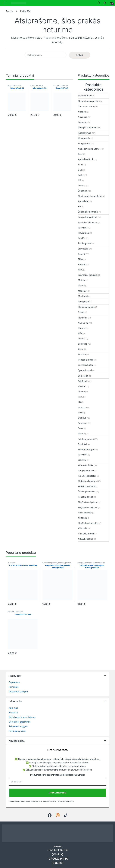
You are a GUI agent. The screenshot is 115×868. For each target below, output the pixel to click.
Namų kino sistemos (88, 127)
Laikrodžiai (17, 85)
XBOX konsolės (85, 539)
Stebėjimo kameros (87, 481)
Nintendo (82, 518)
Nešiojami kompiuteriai (89, 149)
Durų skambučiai (86, 471)
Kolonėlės (83, 122)
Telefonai (82, 381)
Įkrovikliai (83, 228)
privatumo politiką (66, 801)
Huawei (82, 264)
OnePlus (82, 418)
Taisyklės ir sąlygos (18, 726)
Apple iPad (83, 323)
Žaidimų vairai (85, 243)
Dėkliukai (82, 444)
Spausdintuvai (85, 370)
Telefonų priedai (86, 439)
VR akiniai (83, 528)
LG (79, 402)
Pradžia (10, 11)
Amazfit (56, 85)
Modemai (83, 291)
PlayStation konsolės (88, 523)
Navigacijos (84, 302)
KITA (10, 85)
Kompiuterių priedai (87, 217)
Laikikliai (82, 460)
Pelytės (82, 238)
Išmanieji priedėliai (87, 476)
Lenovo (82, 185)
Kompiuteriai (84, 144)
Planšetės (83, 318)
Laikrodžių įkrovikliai (88, 275)
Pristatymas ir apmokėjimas (22, 717)
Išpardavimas (84, 133)
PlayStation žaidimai (88, 507)
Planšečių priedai (86, 307)
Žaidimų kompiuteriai (88, 212)
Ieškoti (99, 3)
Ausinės (82, 112)
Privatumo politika (18, 731)
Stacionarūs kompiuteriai (90, 196)
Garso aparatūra (86, 106)
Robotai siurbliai (86, 360)
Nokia (81, 413)
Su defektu (83, 376)
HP (79, 180)
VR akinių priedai (86, 534)
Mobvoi (82, 280)
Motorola (82, 407)
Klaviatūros (83, 233)
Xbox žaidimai (85, 513)
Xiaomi (81, 285)
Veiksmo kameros (87, 486)
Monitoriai (83, 296)
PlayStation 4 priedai (88, 502)
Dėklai (81, 312)
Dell (80, 170)
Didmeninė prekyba (18, 691)
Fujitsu (81, 175)
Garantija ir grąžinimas (20, 722)
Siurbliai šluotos (86, 365)
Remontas (14, 687)
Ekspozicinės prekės (88, 101)
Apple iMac (83, 201)
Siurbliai (82, 354)
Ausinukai (83, 117)
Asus (80, 165)
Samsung (83, 344)
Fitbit (80, 259)
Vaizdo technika (86, 465)
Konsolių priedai (86, 497)
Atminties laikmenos (88, 222)
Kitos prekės (84, 138)
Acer (80, 154)
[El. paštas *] (57, 782)
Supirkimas (14, 682)
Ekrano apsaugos (86, 449)
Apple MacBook (86, 159)
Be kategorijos (85, 96)
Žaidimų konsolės (86, 492)
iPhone (81, 392)
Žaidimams (83, 191)
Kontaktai (13, 712)
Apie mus (13, 708)
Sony (80, 428)
